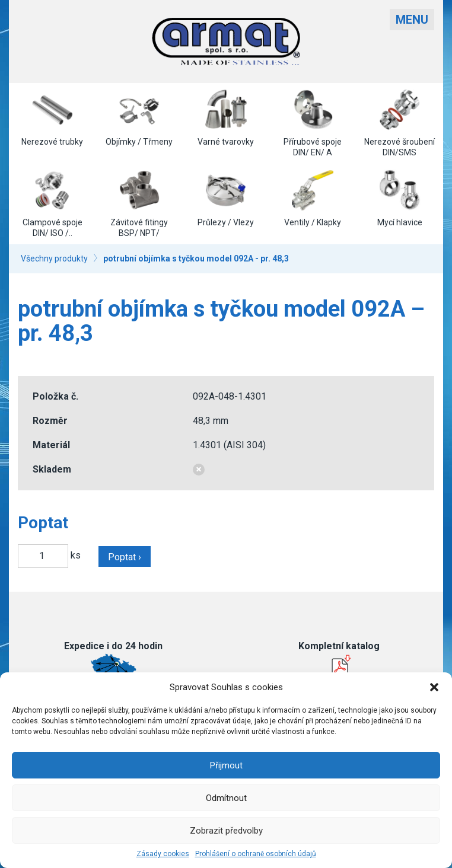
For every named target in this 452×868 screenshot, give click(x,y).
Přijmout (226, 765)
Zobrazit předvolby (226, 831)
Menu (412, 20)
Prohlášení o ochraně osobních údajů (256, 854)
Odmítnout (226, 798)
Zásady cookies (163, 854)
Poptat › (125, 557)
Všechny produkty (54, 259)
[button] (434, 687)
